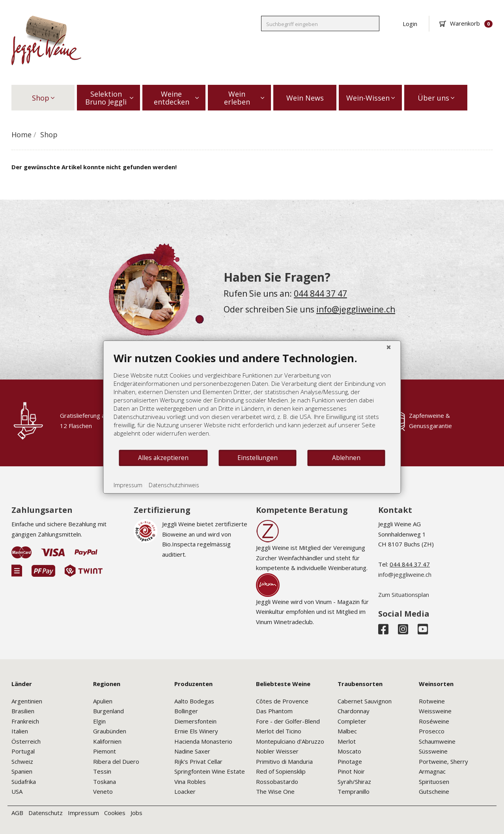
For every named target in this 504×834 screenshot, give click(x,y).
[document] (252, 400)
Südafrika (24, 782)
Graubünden (110, 731)
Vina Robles (190, 782)
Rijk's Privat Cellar (198, 761)
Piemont (105, 751)
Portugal (23, 751)
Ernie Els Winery (196, 731)
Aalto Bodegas (194, 701)
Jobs (136, 813)
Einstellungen (258, 458)
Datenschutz (46, 813)
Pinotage (350, 761)
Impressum (83, 813)
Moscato (349, 751)
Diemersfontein (195, 721)
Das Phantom (274, 711)
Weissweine (435, 711)
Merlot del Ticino (279, 731)
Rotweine (432, 701)
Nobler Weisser (277, 751)
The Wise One (275, 791)
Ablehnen (346, 458)
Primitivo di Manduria (284, 761)
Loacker (185, 791)
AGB (17, 813)
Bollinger (186, 711)
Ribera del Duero (116, 761)
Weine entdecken (176, 98)
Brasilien (23, 711)
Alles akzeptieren (163, 458)
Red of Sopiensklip (281, 771)
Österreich (26, 741)
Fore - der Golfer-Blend (288, 721)
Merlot (347, 741)
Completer (352, 721)
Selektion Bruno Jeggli (109, 98)
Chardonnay (354, 711)
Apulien (103, 701)
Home (21, 135)
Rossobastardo (277, 782)
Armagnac (432, 771)
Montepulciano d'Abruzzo (290, 741)
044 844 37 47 (320, 294)
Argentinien (27, 701)
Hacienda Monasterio (203, 741)
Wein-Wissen (371, 98)
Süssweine (433, 751)
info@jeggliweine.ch (356, 309)
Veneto (103, 791)
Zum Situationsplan (404, 595)
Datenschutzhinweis (174, 485)
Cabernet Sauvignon (365, 701)
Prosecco (432, 731)
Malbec (347, 731)
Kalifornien (107, 741)
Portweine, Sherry (443, 761)
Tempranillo (354, 791)
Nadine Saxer (192, 751)
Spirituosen (434, 782)
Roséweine (434, 721)
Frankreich (25, 721)
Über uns (436, 98)
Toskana (105, 782)
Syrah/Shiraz (354, 782)
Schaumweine (437, 741)
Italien (20, 731)
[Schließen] (389, 347)
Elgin (99, 721)
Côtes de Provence (282, 701)
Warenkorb (466, 23)
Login (410, 24)
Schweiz (22, 761)
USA (17, 791)
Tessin (102, 771)
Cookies (115, 813)
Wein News (305, 98)
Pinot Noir (351, 771)
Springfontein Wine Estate (210, 771)
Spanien (22, 771)
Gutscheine (434, 791)
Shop (43, 98)
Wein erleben (244, 98)
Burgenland (108, 711)
